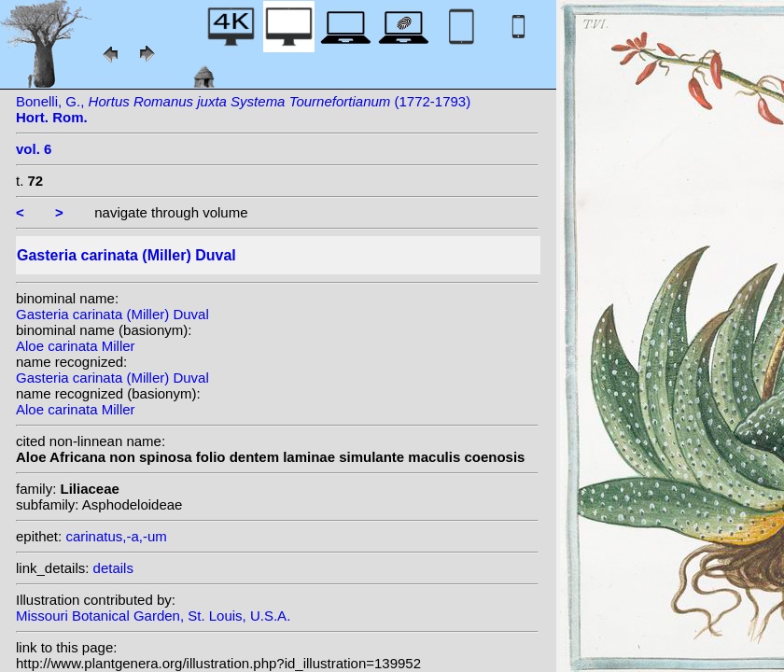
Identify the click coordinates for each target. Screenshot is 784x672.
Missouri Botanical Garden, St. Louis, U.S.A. (153, 616)
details (113, 568)
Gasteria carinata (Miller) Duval (112, 314)
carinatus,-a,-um (116, 536)
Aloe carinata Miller (76, 346)
